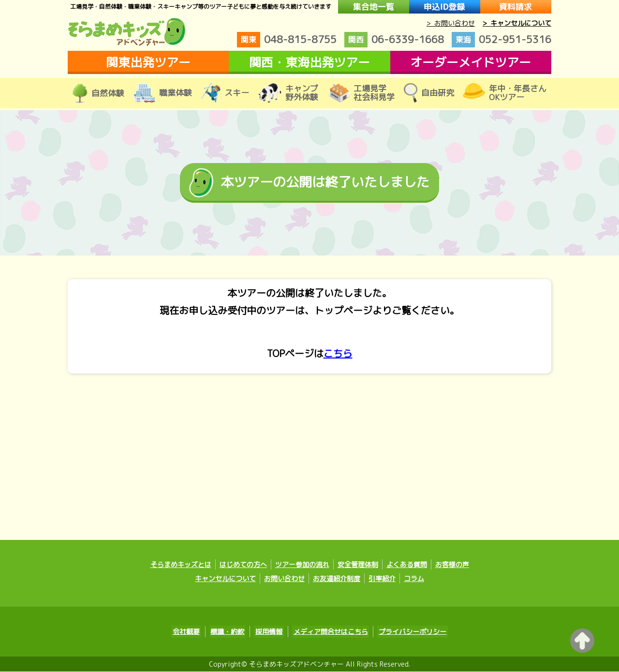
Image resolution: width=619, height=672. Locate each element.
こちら (338, 354)
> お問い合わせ (451, 23)
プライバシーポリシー (407, 633)
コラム (414, 580)
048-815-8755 (287, 40)
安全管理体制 (358, 566)
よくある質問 (407, 566)
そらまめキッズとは (181, 566)
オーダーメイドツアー (471, 62)
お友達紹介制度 (337, 580)
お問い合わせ (284, 580)
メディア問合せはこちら (328, 633)
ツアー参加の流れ (302, 566)
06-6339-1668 (394, 40)
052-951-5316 (501, 40)
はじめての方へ (243, 566)
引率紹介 (382, 580)
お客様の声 (452, 566)
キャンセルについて (225, 580)
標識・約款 (230, 633)
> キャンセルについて (517, 23)
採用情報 (269, 633)
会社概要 (192, 633)
